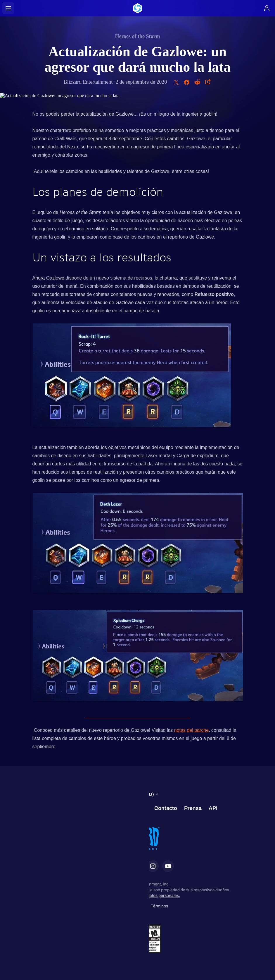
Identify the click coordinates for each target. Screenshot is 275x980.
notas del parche (191, 730)
